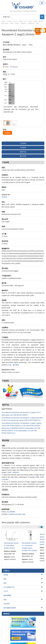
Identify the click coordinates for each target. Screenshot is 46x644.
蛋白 (5, 579)
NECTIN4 (5, 23)
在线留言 (7, 133)
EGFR (21, 21)
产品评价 (23, 148)
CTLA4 (9, 21)
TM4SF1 (23, 23)
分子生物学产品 (9, 587)
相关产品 (23, 152)
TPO (37, 23)
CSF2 (3, 21)
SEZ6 (17, 23)
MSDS (6, 67)
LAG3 (35, 21)
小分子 (6, 591)
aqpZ (3, 190)
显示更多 (16, 365)
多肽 (5, 600)
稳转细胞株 (7, 595)
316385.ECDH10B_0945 (17, 514)
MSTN (41, 21)
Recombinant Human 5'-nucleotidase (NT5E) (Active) (11, 546)
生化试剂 (7, 604)
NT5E (11, 23)
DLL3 (15, 21)
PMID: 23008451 (13, 472)
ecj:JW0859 (11, 512)
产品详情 (23, 143)
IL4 (26, 21)
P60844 (4, 197)
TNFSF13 (31, 23)
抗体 (5, 583)
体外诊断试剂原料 (10, 608)
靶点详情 (23, 156)
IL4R (30, 21)
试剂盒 (6, 575)
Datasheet (14, 67)
